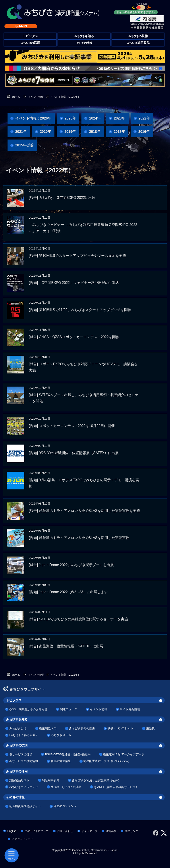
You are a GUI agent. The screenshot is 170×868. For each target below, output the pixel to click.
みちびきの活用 (17, 771)
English (12, 831)
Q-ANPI (21, 26)
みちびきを (84, 36)
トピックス (14, 700)
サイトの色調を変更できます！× (136, 12)
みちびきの (138, 36)
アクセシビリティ (22, 839)
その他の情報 (84, 43)
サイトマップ (89, 831)
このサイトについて (37, 831)
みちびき (138, 43)
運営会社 (111, 831)
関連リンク (131, 831)
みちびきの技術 (17, 745)
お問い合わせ (65, 831)
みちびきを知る (17, 719)
